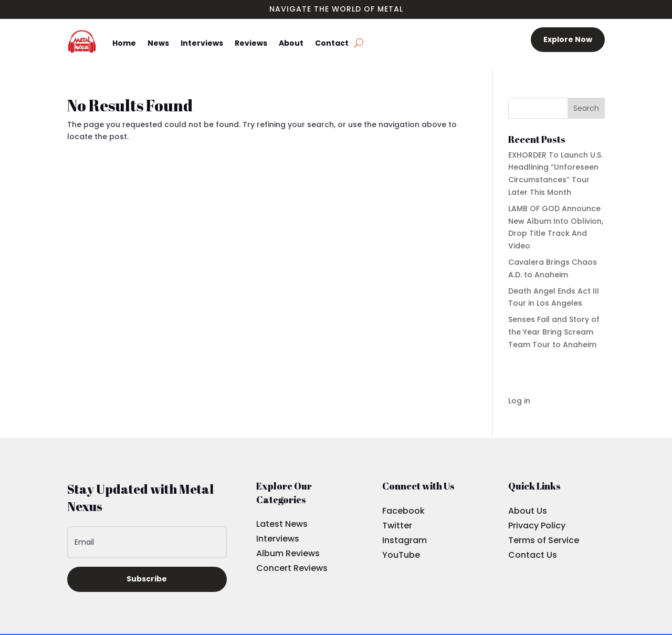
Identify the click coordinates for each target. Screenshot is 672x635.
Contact (332, 43)
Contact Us (533, 555)
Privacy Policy (537, 525)
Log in (519, 401)
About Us (528, 511)
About (291, 43)
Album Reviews (288, 553)
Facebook (403, 511)
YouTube (401, 555)
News (158, 43)
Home (124, 43)
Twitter (397, 525)
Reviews (251, 43)
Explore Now (568, 39)
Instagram (405, 540)
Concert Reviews (292, 568)
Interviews (202, 43)
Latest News (282, 524)
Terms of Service (544, 540)
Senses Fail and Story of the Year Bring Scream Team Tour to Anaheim (554, 332)
